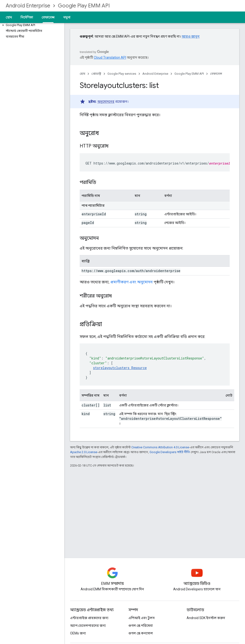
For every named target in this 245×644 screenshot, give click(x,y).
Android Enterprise (28, 6)
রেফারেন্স (216, 74)
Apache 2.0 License (84, 452)
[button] (31, 25)
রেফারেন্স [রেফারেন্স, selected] (48, 17)
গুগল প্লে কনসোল (141, 633)
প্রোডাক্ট (96, 74)
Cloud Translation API (110, 57)
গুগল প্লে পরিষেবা (141, 626)
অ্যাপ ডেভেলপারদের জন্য (88, 626)
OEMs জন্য (78, 633)
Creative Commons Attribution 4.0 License (160, 447)
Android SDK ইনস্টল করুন (206, 618)
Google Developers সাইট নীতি (170, 452)
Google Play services (122, 74)
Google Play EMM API (84, 6)
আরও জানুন (191, 36)
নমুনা (67, 17)
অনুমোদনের (106, 102)
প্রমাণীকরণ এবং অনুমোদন (131, 282)
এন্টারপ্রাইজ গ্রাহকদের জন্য (89, 618)
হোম (9, 17)
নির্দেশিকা (27, 17)
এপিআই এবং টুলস (142, 618)
